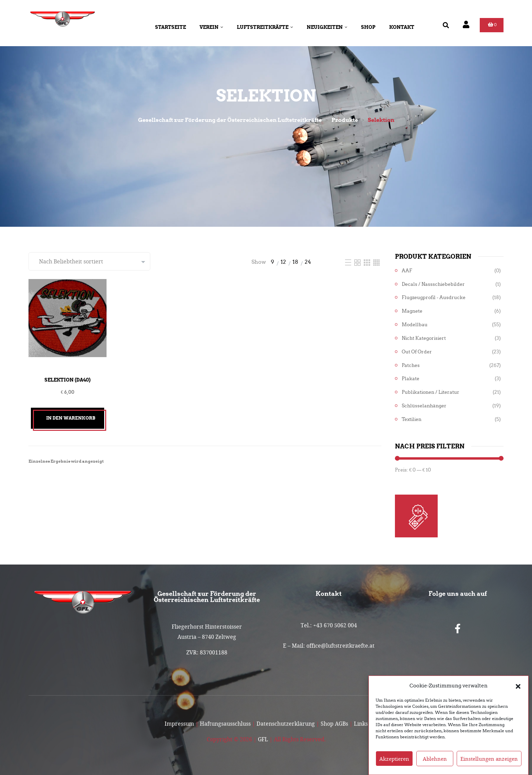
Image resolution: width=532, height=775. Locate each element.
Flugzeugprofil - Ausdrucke (434, 298)
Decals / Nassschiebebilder (433, 284)
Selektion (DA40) (68, 380)
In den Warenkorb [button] (71, 418)
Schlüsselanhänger (424, 406)
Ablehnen (435, 759)
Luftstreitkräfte (265, 27)
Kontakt (402, 27)
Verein (211, 27)
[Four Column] (376, 262)
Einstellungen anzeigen (489, 759)
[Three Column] (368, 262)
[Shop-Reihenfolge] (89, 261)
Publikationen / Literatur (431, 392)
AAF (407, 271)
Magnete (412, 311)
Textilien (412, 419)
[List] (349, 262)
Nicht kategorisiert (424, 338)
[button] (518, 686)
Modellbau (415, 325)
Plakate (411, 379)
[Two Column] (358, 262)
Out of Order (417, 352)
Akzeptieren (394, 759)
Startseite (170, 27)
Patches (411, 365)
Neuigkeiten (327, 27)
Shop (368, 27)
